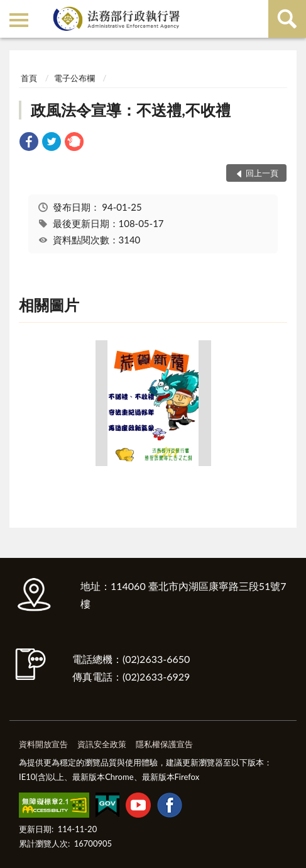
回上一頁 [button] (262, 173)
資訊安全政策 (102, 744)
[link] (29, 143)
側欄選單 (19, 20)
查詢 (287, 19)
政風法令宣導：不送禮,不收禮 (131, 110)
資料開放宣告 (43, 744)
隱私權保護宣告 (164, 744)
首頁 (29, 78)
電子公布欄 (74, 78)
